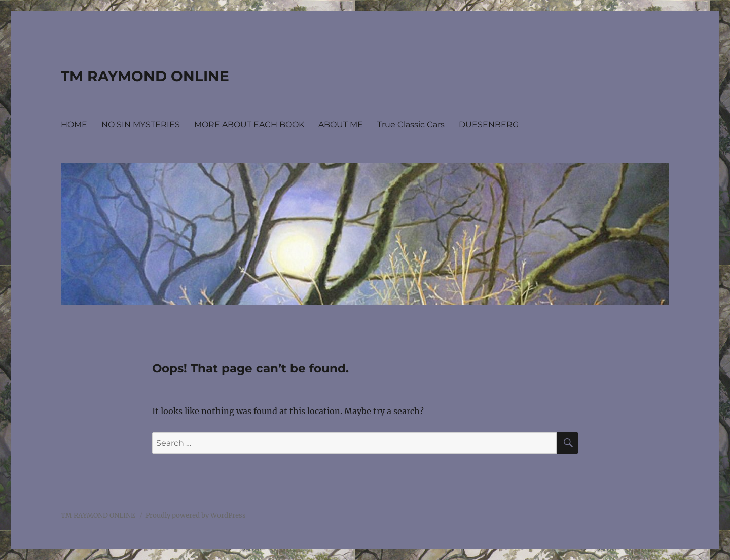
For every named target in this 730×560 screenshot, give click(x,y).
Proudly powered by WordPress (196, 516)
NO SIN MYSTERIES (141, 124)
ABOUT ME (341, 124)
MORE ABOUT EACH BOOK (249, 124)
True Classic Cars (411, 124)
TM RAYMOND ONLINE (145, 76)
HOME (74, 124)
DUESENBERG (489, 124)
